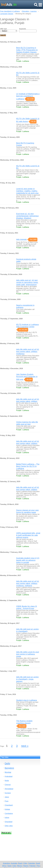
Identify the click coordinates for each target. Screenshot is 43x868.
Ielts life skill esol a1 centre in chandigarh (27, 630)
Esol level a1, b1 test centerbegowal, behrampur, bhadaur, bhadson (28, 216)
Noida (7, 781)
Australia (14, 863)
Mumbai (8, 772)
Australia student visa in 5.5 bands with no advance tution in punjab (28, 560)
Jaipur (7, 797)
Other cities (9, 826)
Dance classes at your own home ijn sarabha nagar (27, 511)
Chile (25, 863)
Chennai (8, 785)
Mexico (20, 866)
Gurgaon (8, 793)
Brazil (20, 863)
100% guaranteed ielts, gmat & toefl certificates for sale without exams (28, 535)
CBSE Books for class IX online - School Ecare (27, 607)
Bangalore (9, 768)
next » (25, 746)
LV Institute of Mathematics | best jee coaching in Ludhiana (28, 96)
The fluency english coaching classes (24, 722)
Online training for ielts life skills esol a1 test (27, 423)
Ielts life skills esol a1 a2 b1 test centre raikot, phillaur (28, 488)
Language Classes (7, 14)
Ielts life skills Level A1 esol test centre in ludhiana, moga (28, 654)
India (14, 866)
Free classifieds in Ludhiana (10, 11)
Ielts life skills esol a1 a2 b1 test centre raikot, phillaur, (28, 400)
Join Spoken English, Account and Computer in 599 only (27, 377)
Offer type (4, 29)
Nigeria (26, 866)
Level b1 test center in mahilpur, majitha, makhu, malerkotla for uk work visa (27, 191)
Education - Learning (29, 11)
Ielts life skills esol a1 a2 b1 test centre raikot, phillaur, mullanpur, (28, 352)
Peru (38, 866)
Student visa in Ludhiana (27, 700)
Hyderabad (9, 776)
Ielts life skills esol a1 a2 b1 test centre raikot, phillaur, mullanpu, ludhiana (28, 583)
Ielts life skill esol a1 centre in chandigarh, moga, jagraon (27, 679)
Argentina (6, 863)
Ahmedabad (9, 789)
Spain (9, 866)
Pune (7, 801)
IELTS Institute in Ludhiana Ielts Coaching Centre (27, 326)
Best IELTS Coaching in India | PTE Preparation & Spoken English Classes (27, 50)
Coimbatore (9, 813)
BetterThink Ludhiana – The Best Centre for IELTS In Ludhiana (28, 466)
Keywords (23, 29)
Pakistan (33, 866)
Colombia (31, 863)
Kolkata (7, 809)
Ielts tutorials (21, 239)
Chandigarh (9, 805)
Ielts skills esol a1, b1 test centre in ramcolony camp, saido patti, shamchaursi (27, 282)
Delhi (7, 763)
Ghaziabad (8, 822)
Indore (7, 818)
